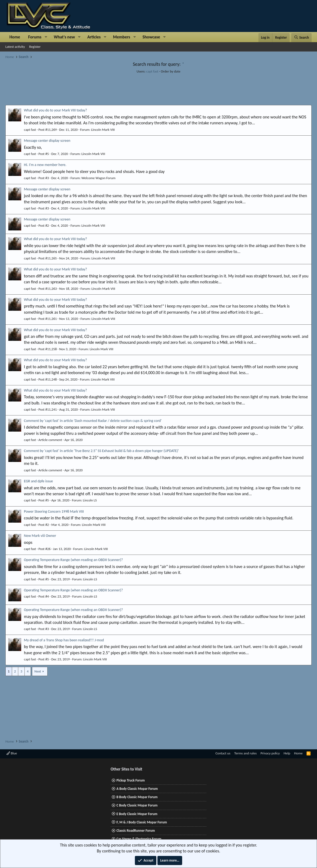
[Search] (301, 38)
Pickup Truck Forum (130, 780)
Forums (35, 37)
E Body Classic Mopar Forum (137, 814)
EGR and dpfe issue (38, 481)
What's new (64, 37)
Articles (94, 37)
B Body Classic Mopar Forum (137, 797)
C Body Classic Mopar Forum (137, 805)
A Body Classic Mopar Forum (137, 789)
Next (38, 671)
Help (287, 753)
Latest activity (15, 47)
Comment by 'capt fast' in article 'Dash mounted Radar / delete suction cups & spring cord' (93, 421)
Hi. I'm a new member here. (45, 165)
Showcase (151, 37)
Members (122, 37)
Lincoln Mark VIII (103, 130)
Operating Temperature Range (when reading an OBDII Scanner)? (73, 560)
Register (35, 47)
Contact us (223, 753)
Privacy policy (270, 753)
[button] (46, 37)
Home (15, 37)
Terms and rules (245, 753)
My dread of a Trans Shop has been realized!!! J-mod (64, 640)
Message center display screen (47, 141)
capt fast (152, 71)
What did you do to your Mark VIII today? (55, 110)
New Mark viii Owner (40, 536)
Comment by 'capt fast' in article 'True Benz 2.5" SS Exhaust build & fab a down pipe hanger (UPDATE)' (101, 451)
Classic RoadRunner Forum (136, 831)
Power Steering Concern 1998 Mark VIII (54, 511)
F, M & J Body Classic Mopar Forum (142, 822)
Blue (12, 753)
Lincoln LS (90, 500)
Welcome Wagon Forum (98, 178)
